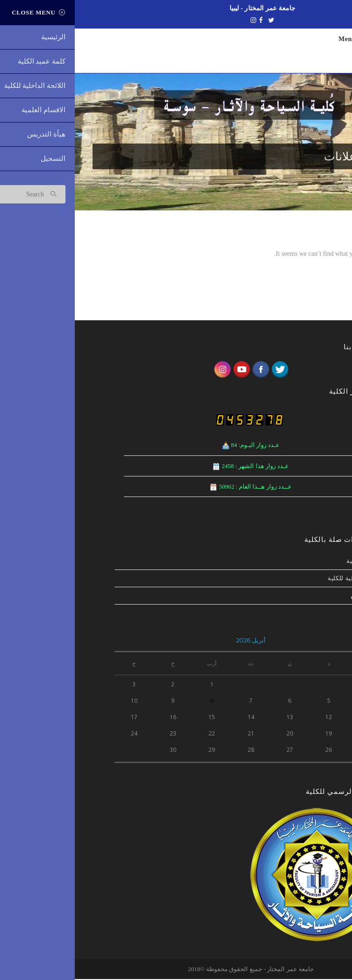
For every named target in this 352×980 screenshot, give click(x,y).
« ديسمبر (300, 769)
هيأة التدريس (294, 596)
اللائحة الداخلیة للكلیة (283, 579)
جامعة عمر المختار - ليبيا (188, 8)
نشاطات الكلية (292, 562)
